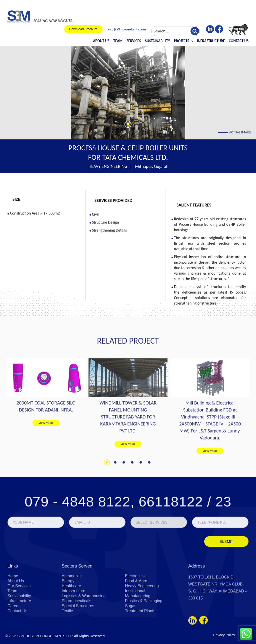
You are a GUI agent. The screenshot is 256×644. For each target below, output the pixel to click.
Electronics (135, 613)
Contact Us (239, 41)
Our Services (19, 623)
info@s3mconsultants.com (127, 30)
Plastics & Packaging (144, 638)
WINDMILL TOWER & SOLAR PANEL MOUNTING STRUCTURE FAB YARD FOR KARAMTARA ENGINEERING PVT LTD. (128, 481)
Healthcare (71, 623)
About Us (101, 41)
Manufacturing (138, 633)
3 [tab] (124, 527)
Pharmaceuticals (76, 638)
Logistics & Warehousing (84, 633)
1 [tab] (107, 527)
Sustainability (157, 41)
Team (118, 41)
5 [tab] (141, 527)
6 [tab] (149, 527)
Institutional (135, 628)
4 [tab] (132, 527)
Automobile (72, 613)
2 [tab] (115, 527)
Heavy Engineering (142, 623)
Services (134, 41)
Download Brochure (83, 29)
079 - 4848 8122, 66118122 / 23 (128, 536)
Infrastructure (211, 41)
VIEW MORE (46, 487)
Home (13, 613)
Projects (183, 41)
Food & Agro (136, 618)
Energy (68, 618)
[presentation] (43, 577)
